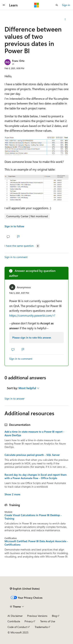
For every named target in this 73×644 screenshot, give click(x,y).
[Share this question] (65, 19)
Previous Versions (37, 616)
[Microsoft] (37, 5)
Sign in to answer (15, 399)
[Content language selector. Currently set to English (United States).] (25, 589)
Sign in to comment (16, 257)
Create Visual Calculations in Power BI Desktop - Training (33, 517)
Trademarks (41, 627)
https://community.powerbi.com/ (31, 315)
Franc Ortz (18, 61)
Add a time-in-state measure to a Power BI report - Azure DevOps (34, 433)
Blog (54, 616)
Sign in (66, 5)
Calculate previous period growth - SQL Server (32, 455)
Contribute (14, 621)
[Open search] (57, 5)
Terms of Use (48, 621)
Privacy (29, 621)
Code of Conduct (17, 627)
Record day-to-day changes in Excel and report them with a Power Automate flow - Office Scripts (36, 476)
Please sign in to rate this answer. (32, 337)
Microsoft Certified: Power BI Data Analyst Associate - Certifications (36, 543)
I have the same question (19, 246)
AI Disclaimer (15, 616)
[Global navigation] (4, 5)
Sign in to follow (14, 226)
